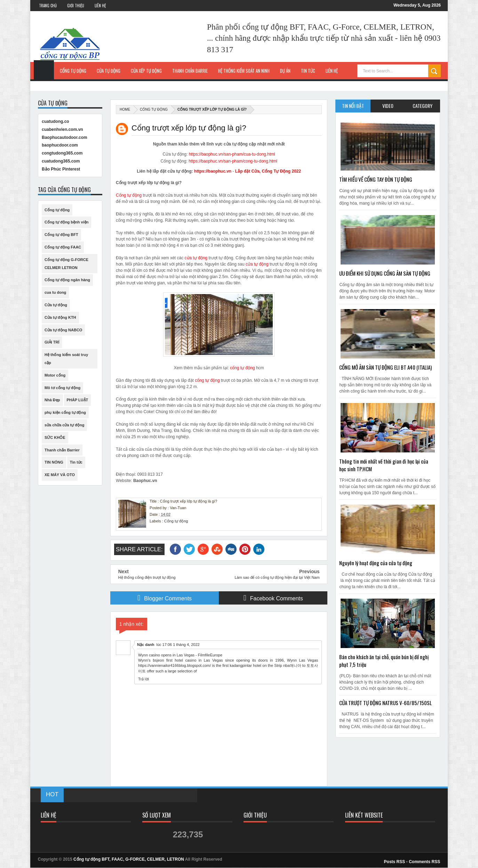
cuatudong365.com (61, 161)
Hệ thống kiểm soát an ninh (244, 71)
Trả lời (144, 679)
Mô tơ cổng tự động (62, 388)
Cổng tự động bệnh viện (66, 222)
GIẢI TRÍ (52, 342)
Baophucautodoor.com (65, 137)
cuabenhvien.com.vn (62, 129)
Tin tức (76, 462)
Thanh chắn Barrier (62, 450)
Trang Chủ (48, 6)
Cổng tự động (73, 71)
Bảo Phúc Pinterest (61, 169)
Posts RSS (395, 862)
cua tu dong (55, 292)
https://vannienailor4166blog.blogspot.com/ (174, 665)
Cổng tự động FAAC (63, 247)
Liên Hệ (100, 6)
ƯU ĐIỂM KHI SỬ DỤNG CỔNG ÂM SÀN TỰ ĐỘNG (385, 273)
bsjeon (158, 660)
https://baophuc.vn (213, 171)
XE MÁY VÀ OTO (60, 475)
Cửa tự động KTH (60, 317)
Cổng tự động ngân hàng (67, 280)
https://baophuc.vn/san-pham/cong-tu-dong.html (233, 161)
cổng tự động (242, 368)
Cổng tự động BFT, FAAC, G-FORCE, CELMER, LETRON (129, 859)
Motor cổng (55, 375)
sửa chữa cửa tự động (64, 425)
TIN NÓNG (54, 462)
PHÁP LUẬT (78, 400)
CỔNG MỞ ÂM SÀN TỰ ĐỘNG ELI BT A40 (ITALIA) (385, 367)
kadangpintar (241, 665)
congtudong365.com (62, 153)
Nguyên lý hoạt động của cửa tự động (376, 563)
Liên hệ (332, 71)
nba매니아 (292, 665)
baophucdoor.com (60, 145)
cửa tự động (196, 258)
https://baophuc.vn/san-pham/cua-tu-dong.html (232, 154)
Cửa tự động (109, 71)
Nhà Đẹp (52, 400)
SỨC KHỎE (55, 437)
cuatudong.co (55, 121)
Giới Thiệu (76, 6)
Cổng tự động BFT (61, 235)
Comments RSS (424, 862)
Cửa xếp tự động (146, 71)
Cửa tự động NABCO (63, 330)
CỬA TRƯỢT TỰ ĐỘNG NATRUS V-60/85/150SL (385, 703)
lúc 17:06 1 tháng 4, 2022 (178, 645)
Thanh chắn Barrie (190, 71)
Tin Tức (308, 71)
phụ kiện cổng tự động (65, 412)
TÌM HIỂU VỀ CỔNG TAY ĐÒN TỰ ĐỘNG (376, 179)
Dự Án (285, 71)
